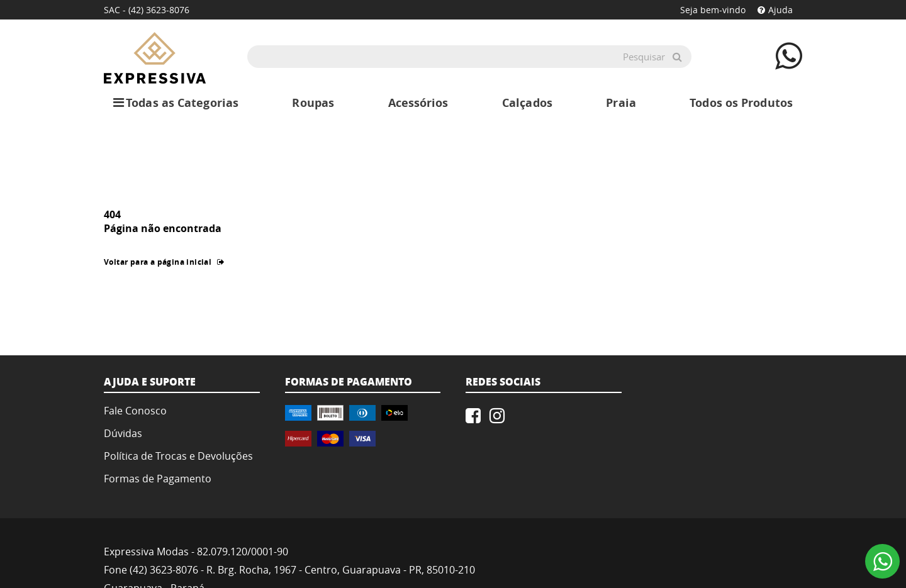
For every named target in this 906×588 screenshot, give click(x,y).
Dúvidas (123, 433)
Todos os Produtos (741, 103)
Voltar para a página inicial (164, 262)
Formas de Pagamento (158, 479)
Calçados (527, 103)
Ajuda (775, 10)
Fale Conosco (135, 411)
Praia (621, 103)
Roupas (313, 103)
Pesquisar (644, 57)
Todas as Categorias (176, 103)
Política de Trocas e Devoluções (178, 456)
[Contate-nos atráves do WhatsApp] (789, 56)
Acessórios (418, 103)
